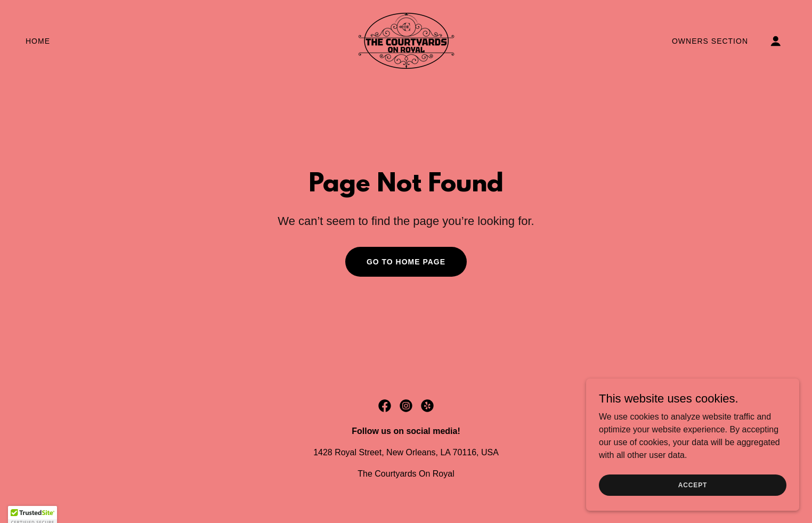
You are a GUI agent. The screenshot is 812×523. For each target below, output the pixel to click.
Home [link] (38, 41)
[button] (776, 41)
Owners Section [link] (710, 41)
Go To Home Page (406, 262)
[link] (406, 40)
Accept (693, 485)
